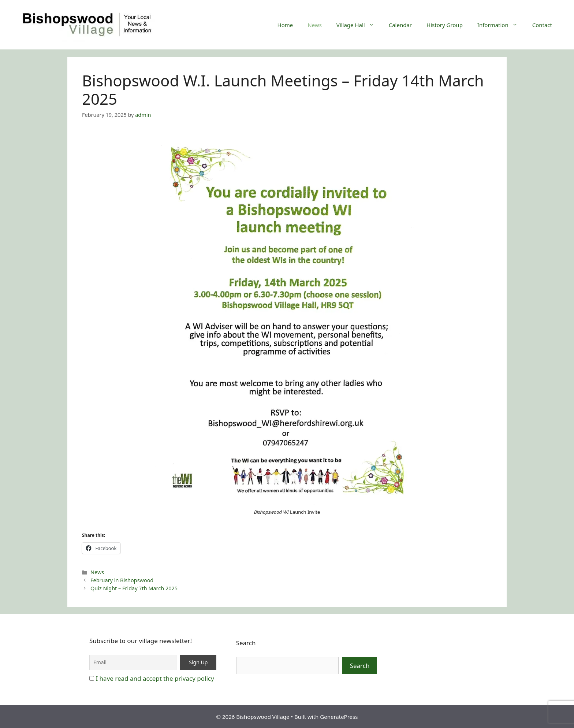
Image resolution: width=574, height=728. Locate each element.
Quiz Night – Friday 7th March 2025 (134, 588)
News (315, 25)
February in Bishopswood (122, 580)
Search (246, 643)
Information (501, 25)
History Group (445, 25)
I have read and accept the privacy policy (155, 678)
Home (285, 25)
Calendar (400, 25)
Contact (542, 25)
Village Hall (359, 25)
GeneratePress (339, 717)
